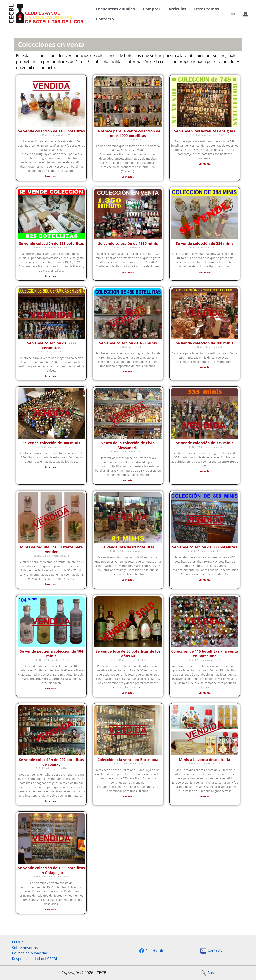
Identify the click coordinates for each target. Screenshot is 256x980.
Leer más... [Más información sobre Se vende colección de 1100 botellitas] (51, 176)
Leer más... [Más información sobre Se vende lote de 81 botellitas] (128, 581)
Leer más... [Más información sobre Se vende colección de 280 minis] (205, 368)
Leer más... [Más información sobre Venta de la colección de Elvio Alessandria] (128, 481)
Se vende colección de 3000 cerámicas (51, 346)
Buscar (210, 972)
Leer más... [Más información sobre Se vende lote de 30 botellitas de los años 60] (128, 694)
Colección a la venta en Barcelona (128, 761)
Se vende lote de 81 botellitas (128, 548)
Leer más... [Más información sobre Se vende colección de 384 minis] (205, 272)
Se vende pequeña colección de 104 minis (51, 655)
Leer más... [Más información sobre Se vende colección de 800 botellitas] (205, 581)
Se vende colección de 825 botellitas (51, 244)
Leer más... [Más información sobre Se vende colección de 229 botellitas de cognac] (51, 803)
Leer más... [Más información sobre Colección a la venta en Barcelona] (128, 798)
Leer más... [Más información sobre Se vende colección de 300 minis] (51, 468)
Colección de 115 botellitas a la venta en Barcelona (205, 655)
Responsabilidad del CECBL (33, 958)
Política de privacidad (28, 952)
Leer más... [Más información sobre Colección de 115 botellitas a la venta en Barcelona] (205, 694)
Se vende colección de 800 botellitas (205, 548)
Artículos (177, 9)
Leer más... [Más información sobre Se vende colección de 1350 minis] (128, 272)
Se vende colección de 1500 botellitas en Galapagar (51, 872)
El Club (14, 940)
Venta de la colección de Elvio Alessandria (128, 446)
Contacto (105, 19)
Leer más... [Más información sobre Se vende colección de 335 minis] (205, 472)
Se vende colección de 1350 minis (128, 244)
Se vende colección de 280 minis (205, 344)
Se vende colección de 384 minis (205, 244)
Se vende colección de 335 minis (205, 444)
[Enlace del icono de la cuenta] (245, 14)
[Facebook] (151, 950)
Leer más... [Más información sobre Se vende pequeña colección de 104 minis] (51, 690)
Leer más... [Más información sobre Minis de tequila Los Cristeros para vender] (51, 586)
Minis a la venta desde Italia (205, 761)
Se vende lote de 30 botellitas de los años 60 (128, 655)
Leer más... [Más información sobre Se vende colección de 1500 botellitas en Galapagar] (51, 912)
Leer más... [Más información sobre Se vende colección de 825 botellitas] (51, 276)
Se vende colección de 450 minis (128, 344)
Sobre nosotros (22, 946)
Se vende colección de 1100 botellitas (51, 131)
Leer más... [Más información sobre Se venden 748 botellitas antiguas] (205, 164)
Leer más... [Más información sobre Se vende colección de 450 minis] (128, 372)
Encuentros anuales (115, 9)
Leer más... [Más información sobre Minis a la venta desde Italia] (205, 798)
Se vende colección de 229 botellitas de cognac (51, 764)
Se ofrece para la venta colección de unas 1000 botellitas (128, 133)
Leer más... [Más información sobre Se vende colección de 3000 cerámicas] (51, 377)
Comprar (152, 9)
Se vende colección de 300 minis (51, 444)
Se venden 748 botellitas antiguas (205, 131)
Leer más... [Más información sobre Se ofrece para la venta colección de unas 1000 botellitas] (128, 177)
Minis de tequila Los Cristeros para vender (51, 551)
